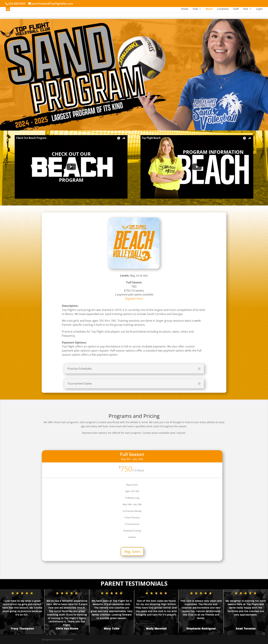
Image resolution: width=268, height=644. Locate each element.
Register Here (134, 299)
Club (195, 9)
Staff (236, 9)
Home (185, 9)
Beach (209, 9)
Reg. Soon (132, 551)
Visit (246, 9)
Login (259, 9)
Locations (223, 9)
